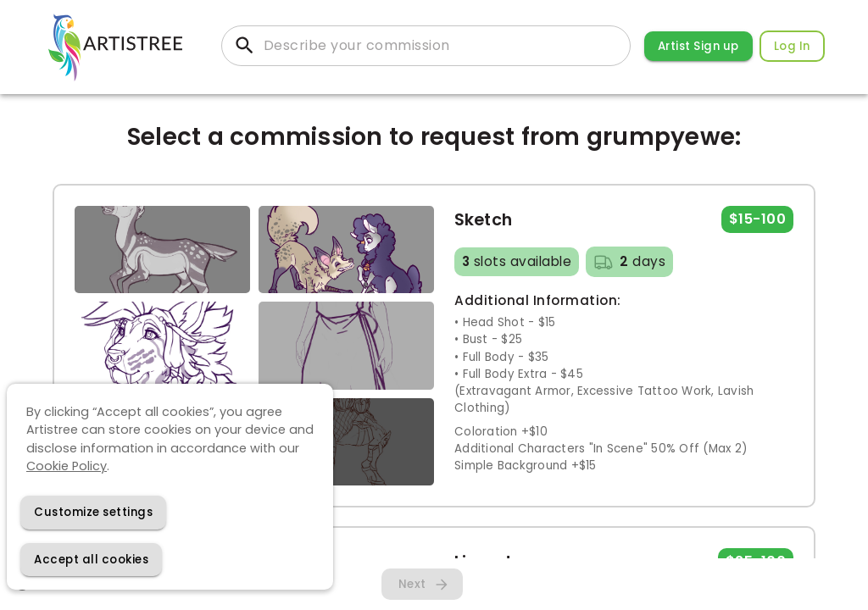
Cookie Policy (67, 466)
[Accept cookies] (91, 560)
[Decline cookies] (93, 512)
